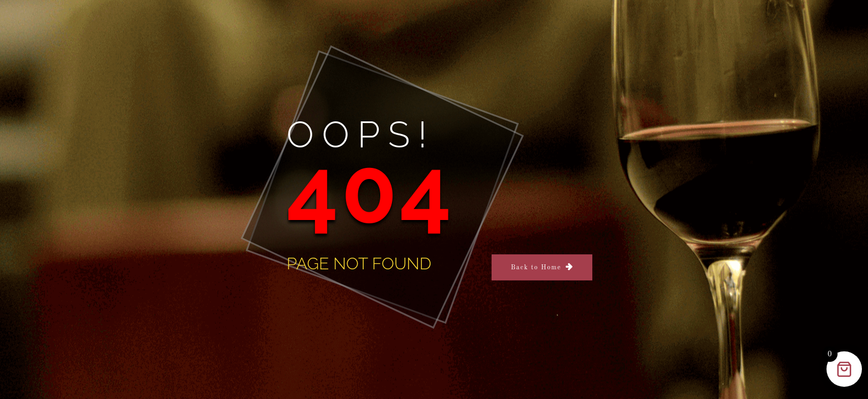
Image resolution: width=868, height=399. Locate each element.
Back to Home (536, 268)
